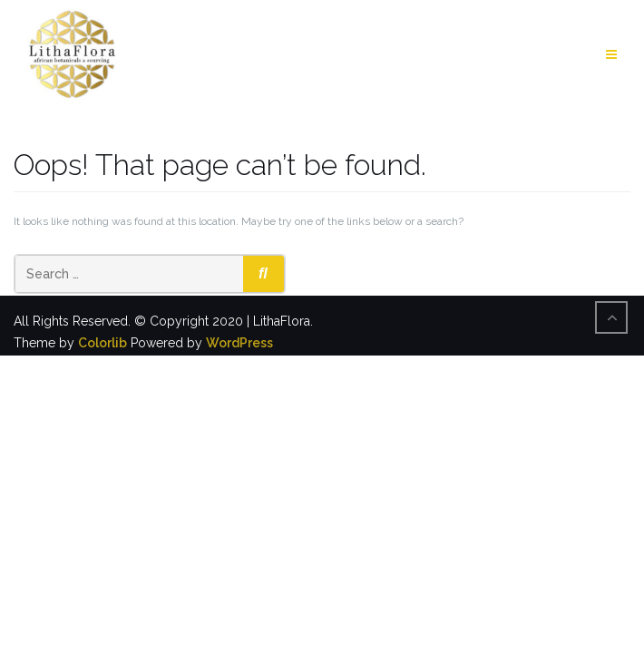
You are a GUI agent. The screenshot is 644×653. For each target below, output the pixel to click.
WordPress (239, 343)
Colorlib (102, 343)
